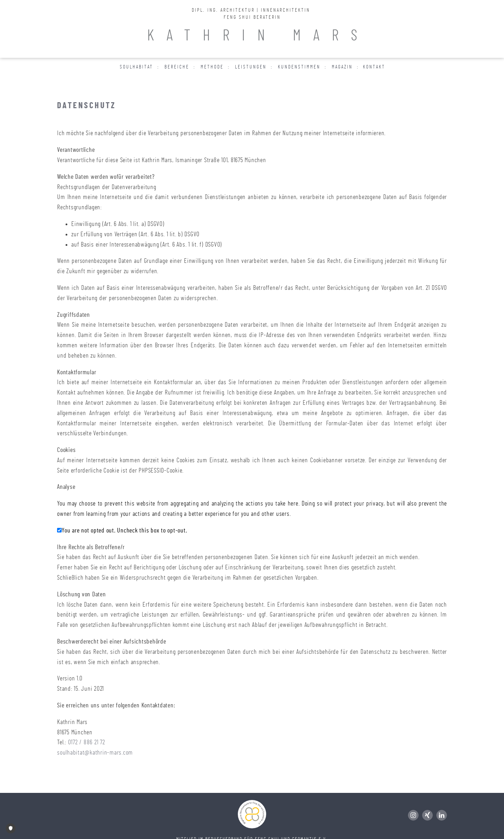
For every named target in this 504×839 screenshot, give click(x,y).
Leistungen (251, 67)
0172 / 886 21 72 (87, 743)
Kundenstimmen (299, 67)
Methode (212, 67)
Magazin (342, 67)
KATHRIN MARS (258, 36)
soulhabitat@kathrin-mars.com (95, 753)
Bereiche (177, 67)
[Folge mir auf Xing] (429, 815)
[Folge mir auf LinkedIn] (442, 815)
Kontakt (374, 67)
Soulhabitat (136, 67)
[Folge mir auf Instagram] (415, 815)
